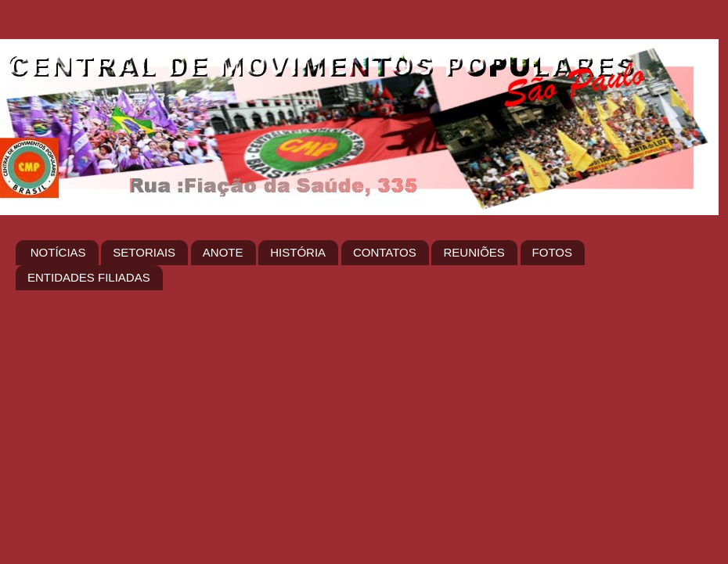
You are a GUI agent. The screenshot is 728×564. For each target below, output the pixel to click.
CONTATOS (385, 252)
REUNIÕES (474, 252)
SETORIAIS (144, 252)
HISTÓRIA (298, 252)
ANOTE (223, 252)
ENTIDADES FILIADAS (89, 277)
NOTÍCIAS (58, 252)
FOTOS (552, 252)
